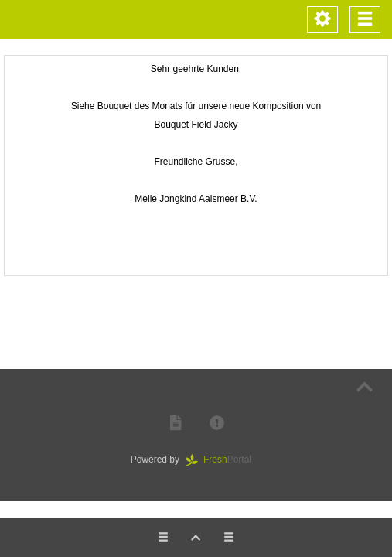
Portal (223, 460)
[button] (176, 424)
